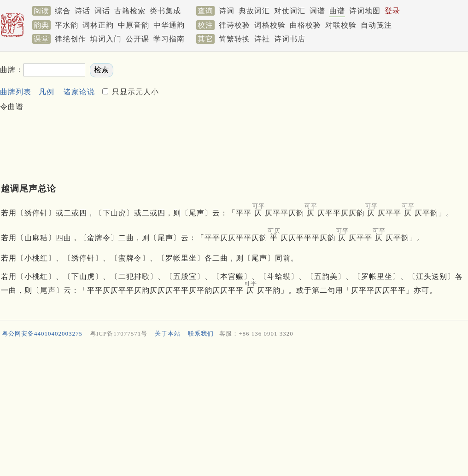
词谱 (317, 11)
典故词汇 (254, 11)
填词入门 (106, 39)
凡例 (47, 92)
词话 (102, 11)
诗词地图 (365, 11)
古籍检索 (130, 11)
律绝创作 (70, 39)
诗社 (262, 39)
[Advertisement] (213, 109)
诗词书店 (290, 39)
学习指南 (169, 39)
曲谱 (337, 11)
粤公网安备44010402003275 (42, 334)
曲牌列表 (16, 92)
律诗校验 (234, 25)
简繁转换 (234, 39)
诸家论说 (79, 92)
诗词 (227, 11)
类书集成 (165, 11)
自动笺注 (376, 25)
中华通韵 (169, 25)
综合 (63, 11)
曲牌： (12, 70)
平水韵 (67, 25)
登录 (392, 11)
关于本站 (168, 334)
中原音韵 (134, 25)
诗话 (82, 11)
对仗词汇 (290, 11)
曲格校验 (305, 25)
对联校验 (341, 25)
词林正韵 (98, 25)
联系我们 (201, 334)
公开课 (137, 39)
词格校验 (270, 25)
